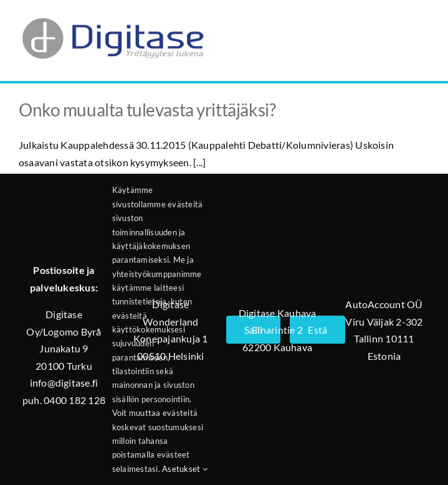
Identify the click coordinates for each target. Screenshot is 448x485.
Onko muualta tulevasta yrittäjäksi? (147, 110)
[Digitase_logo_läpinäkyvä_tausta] (112, 15)
